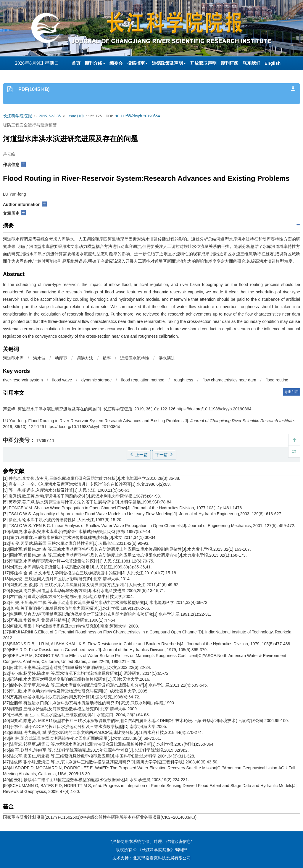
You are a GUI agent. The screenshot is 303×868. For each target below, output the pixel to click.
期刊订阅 (230, 63)
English (273, 63)
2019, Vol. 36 (50, 116)
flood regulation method (143, 380)
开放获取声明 (203, 63)
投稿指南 (137, 63)
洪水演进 (167, 358)
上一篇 (139, 455)
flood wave (62, 380)
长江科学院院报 (17, 116)
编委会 (116, 63)
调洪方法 (85, 358)
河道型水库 (13, 358)
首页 (76, 63)
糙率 (107, 358)
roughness (183, 380)
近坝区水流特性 (135, 358)
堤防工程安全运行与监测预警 (30, 125)
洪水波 (39, 358)
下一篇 (164, 455)
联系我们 (252, 63)
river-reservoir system (23, 380)
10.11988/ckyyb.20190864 (137, 116)
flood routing (277, 380)
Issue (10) (76, 116)
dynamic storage (97, 380)
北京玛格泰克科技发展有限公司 (162, 858)
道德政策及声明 (169, 63)
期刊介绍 (95, 63)
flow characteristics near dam (229, 380)
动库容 (61, 358)
